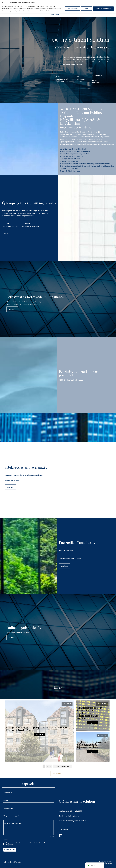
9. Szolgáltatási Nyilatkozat (70, 171)
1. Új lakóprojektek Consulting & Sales (74, 149)
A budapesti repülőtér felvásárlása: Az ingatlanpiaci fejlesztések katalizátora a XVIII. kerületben (91, 713)
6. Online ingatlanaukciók (69, 161)
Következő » (66, 766)
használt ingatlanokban (69, 169)
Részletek (7, 234)
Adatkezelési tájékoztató (12, 862)
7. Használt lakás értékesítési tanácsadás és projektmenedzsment (85, 164)
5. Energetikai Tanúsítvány (70, 159)
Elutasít (86, 9)
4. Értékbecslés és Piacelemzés (72, 156)
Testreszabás (73, 9)
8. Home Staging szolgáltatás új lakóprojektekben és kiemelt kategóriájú (87, 166)
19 (58, 766)
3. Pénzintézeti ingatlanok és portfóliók (74, 154)
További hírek (57, 774)
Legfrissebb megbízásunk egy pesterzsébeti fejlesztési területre (92, 745)
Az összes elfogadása (103, 9)
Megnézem (39, 735)
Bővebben (64, 830)
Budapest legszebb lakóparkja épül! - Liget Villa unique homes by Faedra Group (37, 729)
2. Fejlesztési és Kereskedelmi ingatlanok (75, 151)
